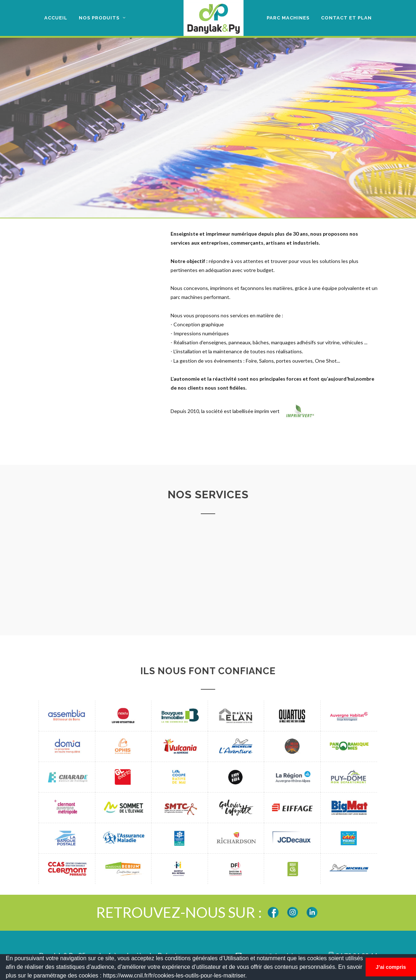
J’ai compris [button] (391, 967)
